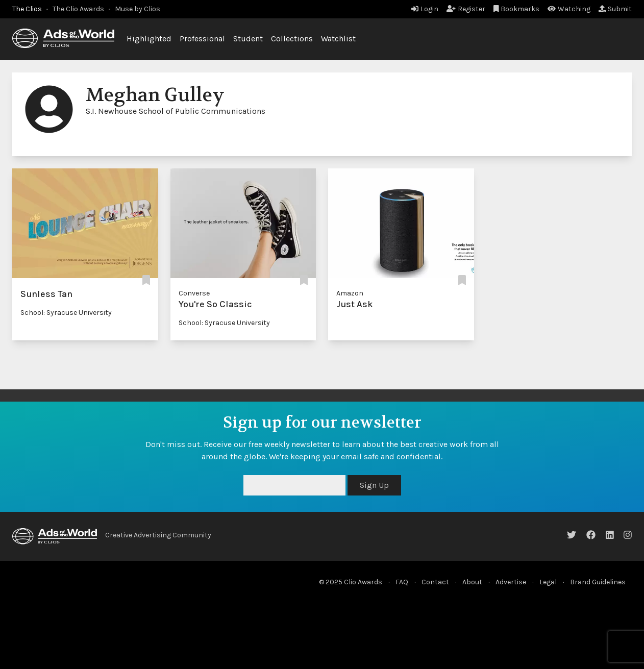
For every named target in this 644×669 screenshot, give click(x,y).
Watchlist (338, 39)
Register (466, 9)
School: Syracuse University (66, 313)
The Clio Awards (78, 9)
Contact (435, 582)
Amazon (350, 293)
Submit (615, 9)
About (472, 582)
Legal (548, 582)
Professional (202, 39)
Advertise (511, 582)
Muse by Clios (138, 9)
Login (425, 9)
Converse (194, 293)
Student (248, 39)
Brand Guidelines (598, 582)
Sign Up (374, 485)
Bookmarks (517, 9)
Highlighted (149, 39)
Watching (569, 9)
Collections (292, 39)
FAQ (402, 582)
